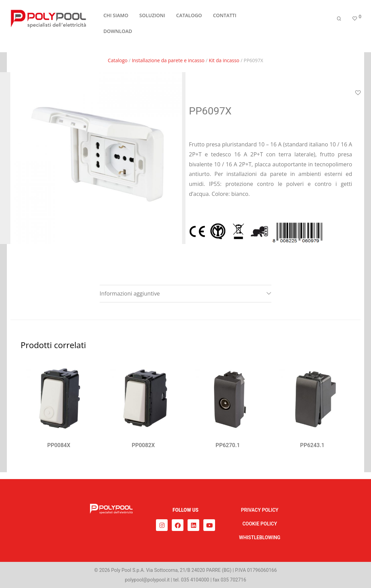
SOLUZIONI (152, 18)
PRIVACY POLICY (260, 510)
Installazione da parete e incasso (168, 60)
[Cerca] (339, 21)
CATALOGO (189, 18)
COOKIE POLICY (260, 524)
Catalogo (118, 60)
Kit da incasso (224, 60)
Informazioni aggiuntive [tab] (130, 293)
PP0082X (143, 445)
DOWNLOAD (118, 34)
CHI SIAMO (116, 18)
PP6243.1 (312, 445)
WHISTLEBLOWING (260, 537)
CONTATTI (225, 18)
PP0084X (59, 445)
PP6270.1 (228, 445)
